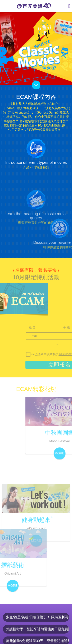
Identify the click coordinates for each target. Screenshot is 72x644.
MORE (36, 569)
